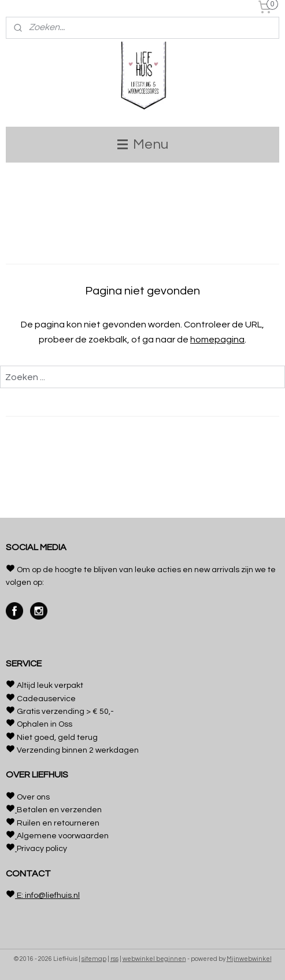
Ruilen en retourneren (58, 823)
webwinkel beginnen (154, 959)
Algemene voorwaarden (63, 836)
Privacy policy (42, 849)
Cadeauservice (46, 699)
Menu (143, 144)
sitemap (94, 959)
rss (114, 959)
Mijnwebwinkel (249, 959)
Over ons (33, 797)
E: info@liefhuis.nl (47, 896)
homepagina (217, 340)
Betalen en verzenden (59, 810)
